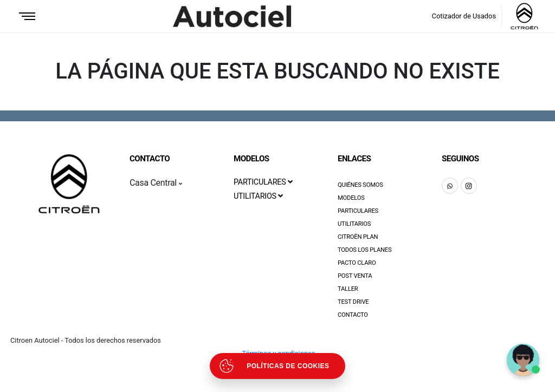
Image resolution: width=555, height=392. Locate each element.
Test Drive (353, 302)
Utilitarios (354, 224)
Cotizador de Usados (464, 16)
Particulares (358, 211)
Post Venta (355, 276)
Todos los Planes (364, 250)
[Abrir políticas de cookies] (277, 366)
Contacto (353, 315)
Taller (348, 289)
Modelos (351, 198)
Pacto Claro (357, 263)
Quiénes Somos (360, 185)
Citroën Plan (358, 237)
